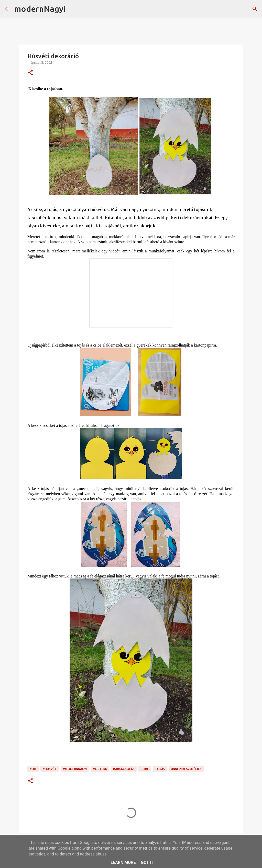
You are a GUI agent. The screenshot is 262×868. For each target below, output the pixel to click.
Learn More (123, 863)
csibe (145, 769)
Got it (147, 863)
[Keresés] (73, 9)
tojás (160, 769)
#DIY (33, 769)
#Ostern (100, 769)
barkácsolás (124, 769)
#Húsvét (50, 769)
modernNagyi (40, 9)
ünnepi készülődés (186, 769)
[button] (30, 73)
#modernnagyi (75, 769)
